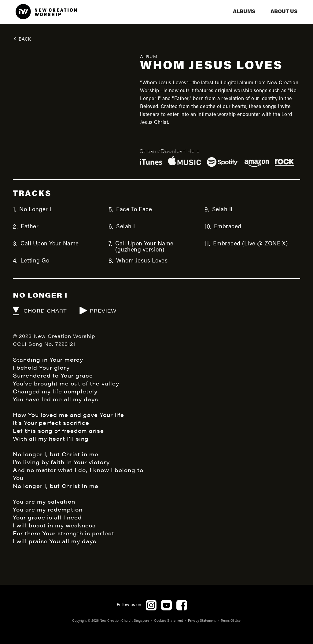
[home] (46, 12)
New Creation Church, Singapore (124, 621)
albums (244, 12)
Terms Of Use (231, 621)
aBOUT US (284, 12)
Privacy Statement (202, 621)
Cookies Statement (169, 621)
